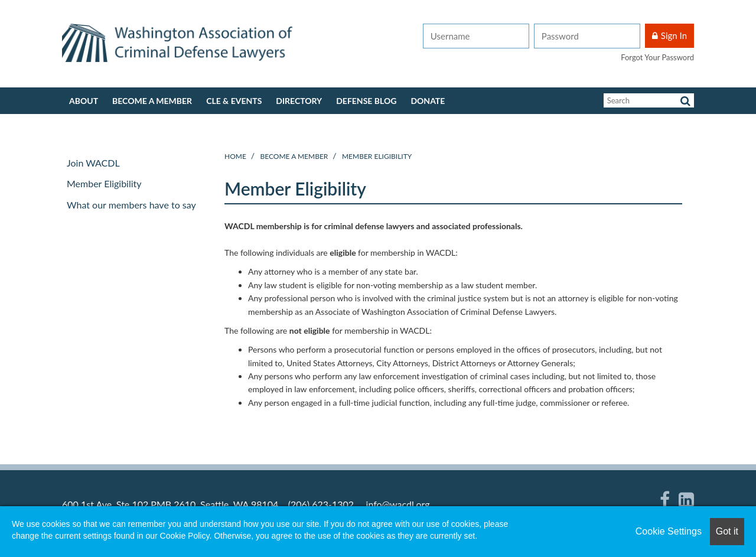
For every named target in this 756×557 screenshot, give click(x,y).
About (84, 101)
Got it (727, 531)
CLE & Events (234, 101)
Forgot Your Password (657, 57)
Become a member (152, 101)
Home (235, 156)
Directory (299, 101)
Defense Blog (366, 101)
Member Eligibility (377, 156)
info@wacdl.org (398, 504)
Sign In (674, 35)
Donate (428, 101)
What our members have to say (131, 205)
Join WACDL (93, 163)
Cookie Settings (669, 531)
